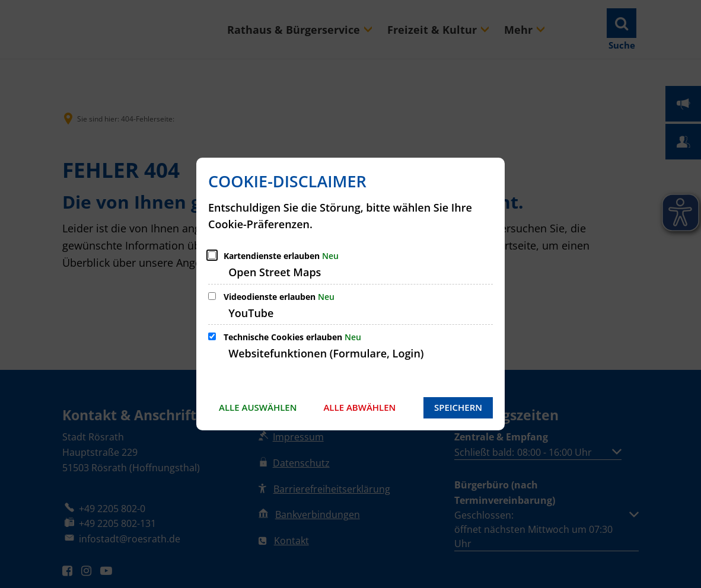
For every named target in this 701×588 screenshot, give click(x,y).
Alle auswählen (258, 407)
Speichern (458, 407)
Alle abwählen (359, 407)
